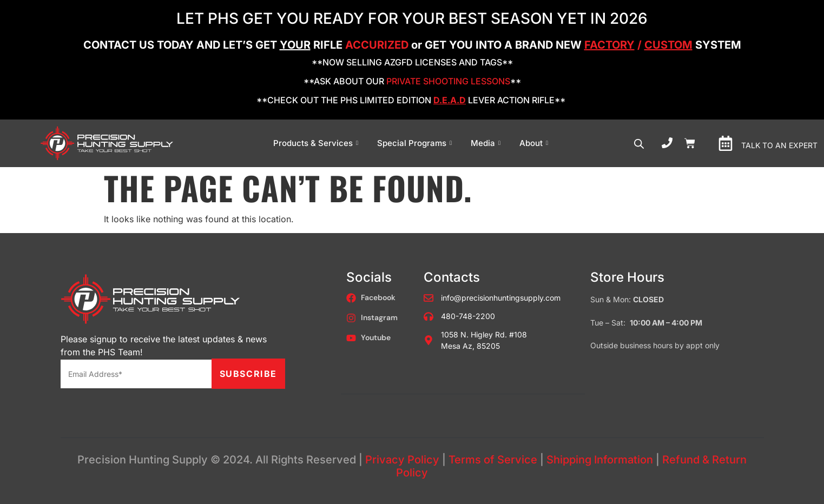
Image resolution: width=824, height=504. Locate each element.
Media (487, 143)
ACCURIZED (377, 45)
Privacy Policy (402, 460)
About (535, 143)
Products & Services (317, 143)
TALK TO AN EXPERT (779, 145)
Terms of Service (493, 460)
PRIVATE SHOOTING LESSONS (448, 81)
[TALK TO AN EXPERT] (726, 143)
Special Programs (416, 143)
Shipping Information (600, 460)
